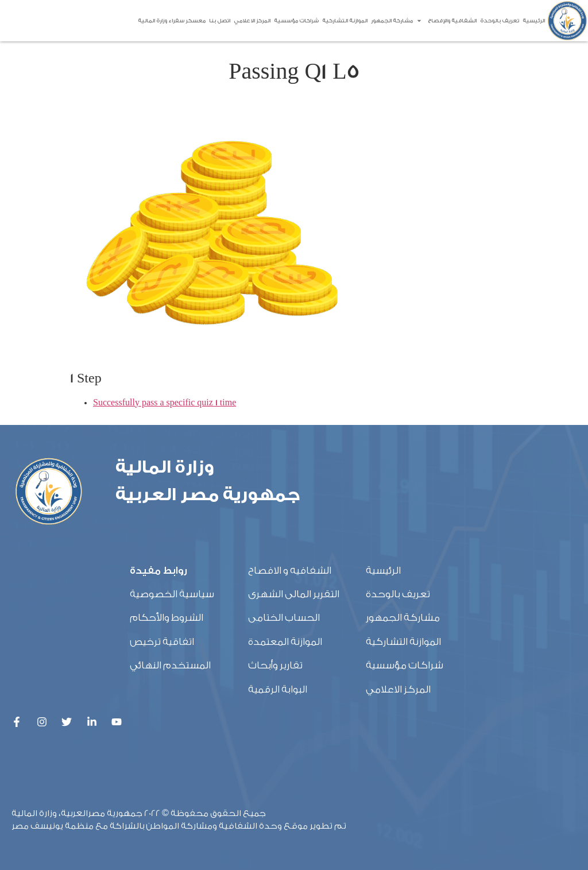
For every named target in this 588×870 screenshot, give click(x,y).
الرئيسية (534, 21)
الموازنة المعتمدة (285, 642)
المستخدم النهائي (170, 665)
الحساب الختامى (284, 618)
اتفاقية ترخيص (162, 642)
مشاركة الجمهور (392, 21)
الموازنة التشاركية (345, 21)
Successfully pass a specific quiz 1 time (165, 403)
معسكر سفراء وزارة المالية (172, 21)
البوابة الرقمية (278, 689)
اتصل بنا (220, 21)
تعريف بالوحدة (500, 21)
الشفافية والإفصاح (446, 21)
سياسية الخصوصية (172, 594)
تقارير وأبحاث (275, 665)
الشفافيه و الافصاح (290, 571)
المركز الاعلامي (252, 21)
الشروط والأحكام (167, 618)
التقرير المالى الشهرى (294, 594)
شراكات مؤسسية (296, 21)
